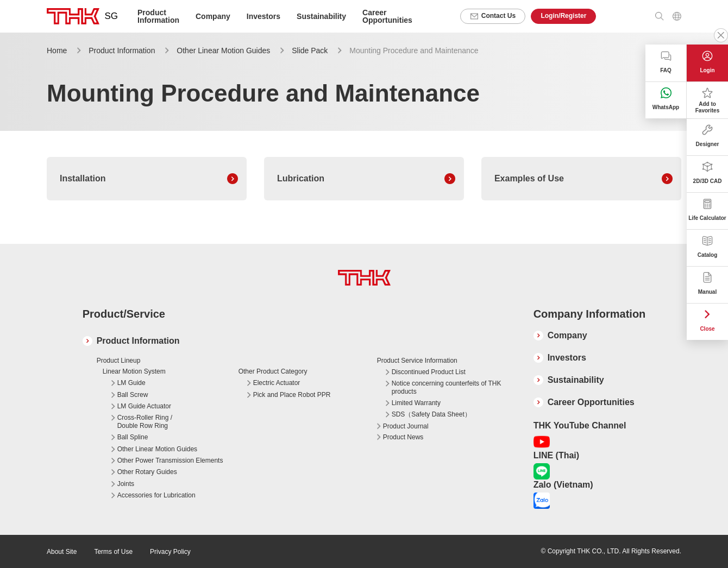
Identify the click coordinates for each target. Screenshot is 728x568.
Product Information (122, 51)
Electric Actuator (277, 383)
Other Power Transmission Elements (170, 460)
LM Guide (131, 383)
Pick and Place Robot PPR (292, 395)
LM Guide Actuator (144, 406)
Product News (403, 437)
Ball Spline (133, 437)
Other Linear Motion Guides (223, 51)
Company (567, 335)
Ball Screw (133, 395)
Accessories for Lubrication (156, 495)
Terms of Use (113, 552)
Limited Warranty (416, 403)
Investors (263, 16)
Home (57, 51)
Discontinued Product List (429, 372)
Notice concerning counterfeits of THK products (447, 387)
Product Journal (406, 426)
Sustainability (321, 16)
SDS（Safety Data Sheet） (431, 414)
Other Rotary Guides (147, 472)
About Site (62, 552)
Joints (126, 484)
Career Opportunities (387, 16)
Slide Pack (310, 51)
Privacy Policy (170, 552)
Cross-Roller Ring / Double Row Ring (145, 421)
